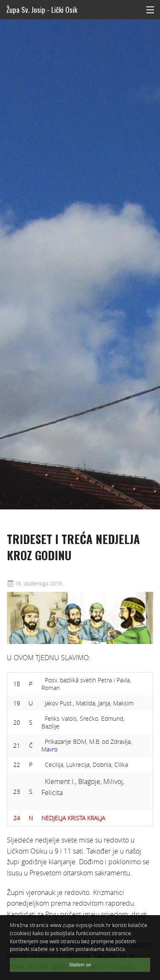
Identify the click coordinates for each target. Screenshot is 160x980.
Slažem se (80, 965)
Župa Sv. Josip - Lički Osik (42, 10)
